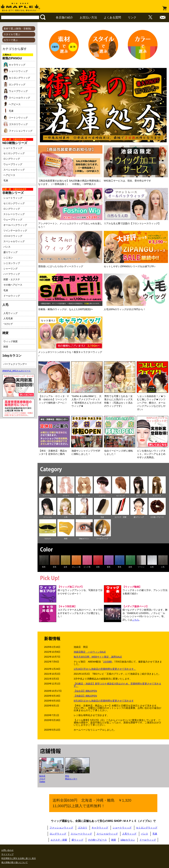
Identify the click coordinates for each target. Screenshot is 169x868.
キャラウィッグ (14, 65)
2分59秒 (108, 662)
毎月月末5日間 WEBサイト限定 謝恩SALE (98, 657)
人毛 (66, 517)
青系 (119, 567)
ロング (139, 496)
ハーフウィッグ (12, 274)
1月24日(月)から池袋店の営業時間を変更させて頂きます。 (105, 669)
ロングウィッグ (14, 85)
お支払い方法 (88, 17)
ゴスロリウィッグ (16, 124)
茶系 (55, 567)
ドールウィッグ (12, 296)
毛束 (8, 111)
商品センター (71, 779)
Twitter (42, 782)
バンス (7, 247)
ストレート (157, 496)
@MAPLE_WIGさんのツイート (17, 371)
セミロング (120, 496)
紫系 (109, 567)
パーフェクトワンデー (15, 364)
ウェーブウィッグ (16, 91)
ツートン (141, 567)
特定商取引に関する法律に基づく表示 (19, 858)
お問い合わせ (7, 850)
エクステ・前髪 (120, 517)
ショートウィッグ (16, 71)
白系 (152, 567)
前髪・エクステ (12, 279)
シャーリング (10, 269)
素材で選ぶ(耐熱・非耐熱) (17, 29)
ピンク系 (87, 567)
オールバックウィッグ (15, 225)
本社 (67, 776)
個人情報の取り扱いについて (15, 862)
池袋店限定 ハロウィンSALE (90, 652)
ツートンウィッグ (16, 118)
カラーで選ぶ (11, 40)
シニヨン (8, 258)
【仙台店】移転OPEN (85, 691)
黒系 (44, 567)
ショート (102, 496)
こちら (136, 620)
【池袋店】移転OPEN (85, 696)
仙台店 (42, 776)
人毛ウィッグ (10, 313)
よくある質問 (112, 17)
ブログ (42, 779)
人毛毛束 (8, 318)
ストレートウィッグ (14, 214)
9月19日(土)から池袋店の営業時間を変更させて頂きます (104, 701)
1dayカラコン (84, 539)
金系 (65, 567)
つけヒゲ (8, 324)
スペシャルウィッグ (17, 98)
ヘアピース (12, 104)
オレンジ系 (76, 567)
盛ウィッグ (77, 840)
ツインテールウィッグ (15, 231)
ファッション (47, 496)
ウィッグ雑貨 (10, 341)
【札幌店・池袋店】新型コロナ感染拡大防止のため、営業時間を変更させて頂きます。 (117, 685)
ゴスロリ (66, 496)
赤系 (98, 567)
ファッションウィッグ (18, 131)
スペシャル (47, 517)
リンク (132, 17)
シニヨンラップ (12, 263)
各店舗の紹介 (64, 17)
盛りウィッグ (10, 252)
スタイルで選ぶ (12, 34)
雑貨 (6, 347)
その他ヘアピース (13, 285)
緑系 (130, 567)
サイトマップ (7, 854)
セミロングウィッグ (17, 78)
